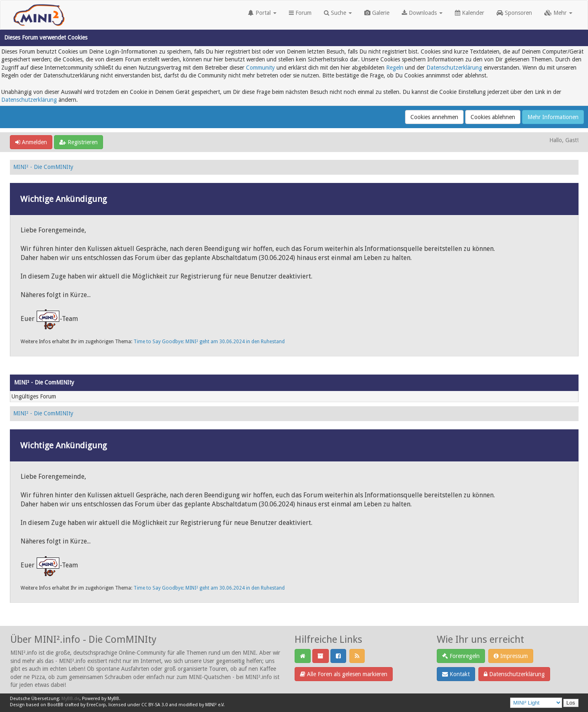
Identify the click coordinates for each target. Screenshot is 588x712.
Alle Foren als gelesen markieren (344, 674)
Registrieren (78, 142)
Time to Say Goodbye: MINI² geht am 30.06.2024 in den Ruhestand (209, 342)
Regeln (395, 68)
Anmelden (31, 142)
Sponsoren (514, 13)
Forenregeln (461, 656)
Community (260, 68)
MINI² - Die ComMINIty (43, 167)
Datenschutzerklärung (454, 68)
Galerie (377, 13)
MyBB (113, 699)
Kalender (470, 13)
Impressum (511, 656)
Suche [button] (338, 13)
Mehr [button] (558, 13)
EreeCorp (96, 705)
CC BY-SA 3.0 (155, 705)
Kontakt (456, 674)
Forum (300, 13)
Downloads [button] (422, 13)
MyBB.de (70, 699)
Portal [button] (262, 13)
